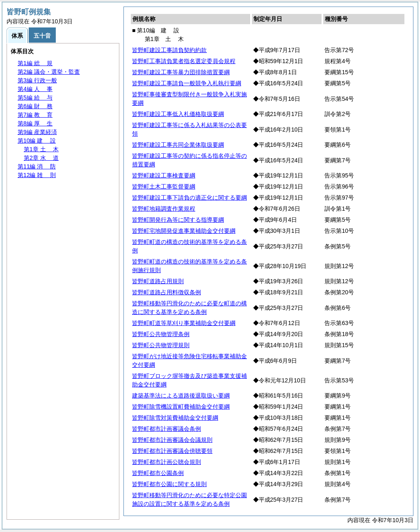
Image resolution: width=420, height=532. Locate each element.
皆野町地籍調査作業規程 (164, 209)
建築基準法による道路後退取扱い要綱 (181, 396)
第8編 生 (35, 123)
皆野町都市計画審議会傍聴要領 (172, 451)
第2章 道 (41, 158)
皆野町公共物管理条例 (161, 334)
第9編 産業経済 (37, 132)
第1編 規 (35, 63)
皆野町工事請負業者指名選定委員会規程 (184, 61)
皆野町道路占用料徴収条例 (167, 292)
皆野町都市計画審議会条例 (167, 429)
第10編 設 (37, 141)
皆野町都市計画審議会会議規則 (172, 440)
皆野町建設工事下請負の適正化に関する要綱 (189, 198)
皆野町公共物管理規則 (161, 345)
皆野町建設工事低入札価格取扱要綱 (178, 114)
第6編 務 (35, 106)
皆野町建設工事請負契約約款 (169, 50)
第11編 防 (37, 166)
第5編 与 (35, 98)
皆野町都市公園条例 (158, 473)
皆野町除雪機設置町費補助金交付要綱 (181, 407)
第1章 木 (41, 149)
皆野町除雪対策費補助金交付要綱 (175, 418)
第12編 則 (37, 175)
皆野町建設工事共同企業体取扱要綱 (178, 145)
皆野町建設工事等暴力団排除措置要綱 (181, 72)
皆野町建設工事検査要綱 (164, 175)
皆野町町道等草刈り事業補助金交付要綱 (184, 323)
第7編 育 (35, 115)
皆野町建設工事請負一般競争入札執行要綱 (187, 83)
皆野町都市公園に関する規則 (169, 484)
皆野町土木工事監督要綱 (164, 186)
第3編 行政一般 (37, 80)
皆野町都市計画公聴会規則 (167, 462)
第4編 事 (35, 89)
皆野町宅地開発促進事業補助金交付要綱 (184, 231)
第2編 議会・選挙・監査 (49, 72)
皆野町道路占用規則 (158, 281)
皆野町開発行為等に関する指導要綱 (178, 220)
